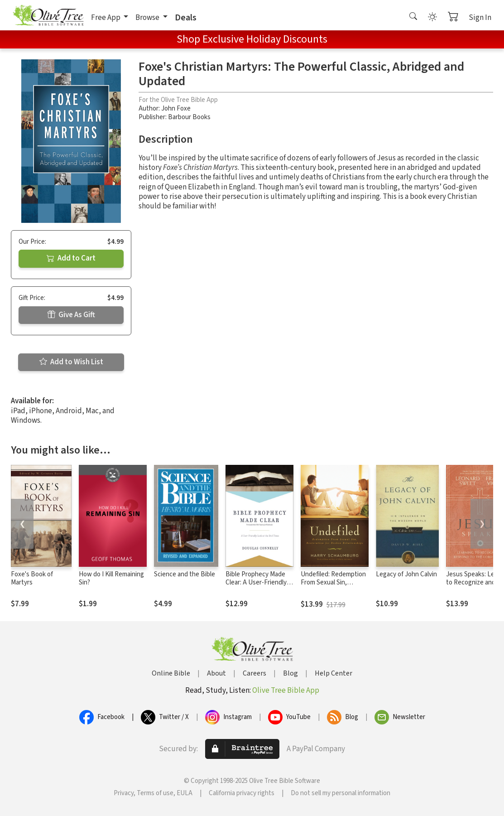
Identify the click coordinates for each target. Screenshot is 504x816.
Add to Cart (71, 258)
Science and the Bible (185, 574)
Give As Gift (71, 315)
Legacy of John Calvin (406, 574)
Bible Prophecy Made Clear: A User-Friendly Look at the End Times (257, 583)
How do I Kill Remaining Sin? (111, 579)
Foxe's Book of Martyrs (32, 579)
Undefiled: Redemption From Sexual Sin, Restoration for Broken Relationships (334, 587)
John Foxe (176, 109)
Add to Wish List (71, 362)
